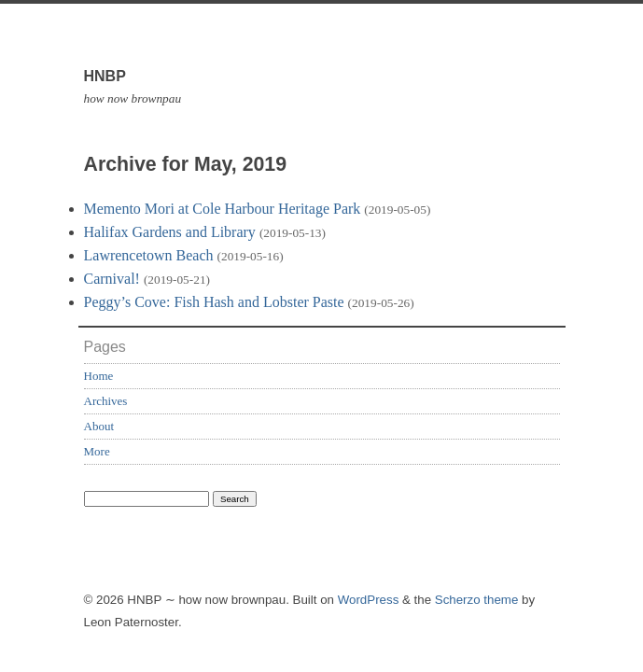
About (99, 426)
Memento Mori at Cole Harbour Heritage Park (223, 209)
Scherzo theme (477, 600)
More (97, 451)
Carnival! (112, 279)
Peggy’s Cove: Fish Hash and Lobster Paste (214, 302)
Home (99, 376)
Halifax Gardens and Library (170, 232)
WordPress (369, 600)
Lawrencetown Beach (149, 255)
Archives (106, 401)
